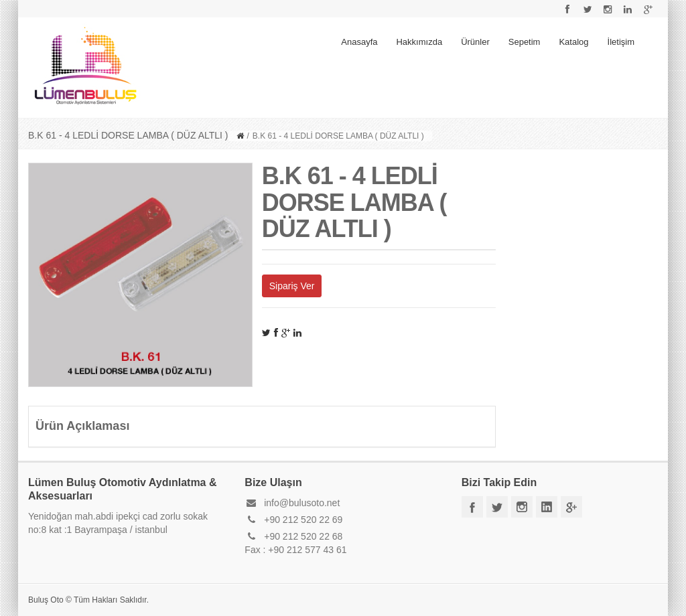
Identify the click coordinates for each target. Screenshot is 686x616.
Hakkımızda (419, 42)
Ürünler (475, 42)
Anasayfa (359, 42)
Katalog (573, 42)
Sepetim (525, 42)
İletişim (621, 42)
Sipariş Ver (292, 286)
